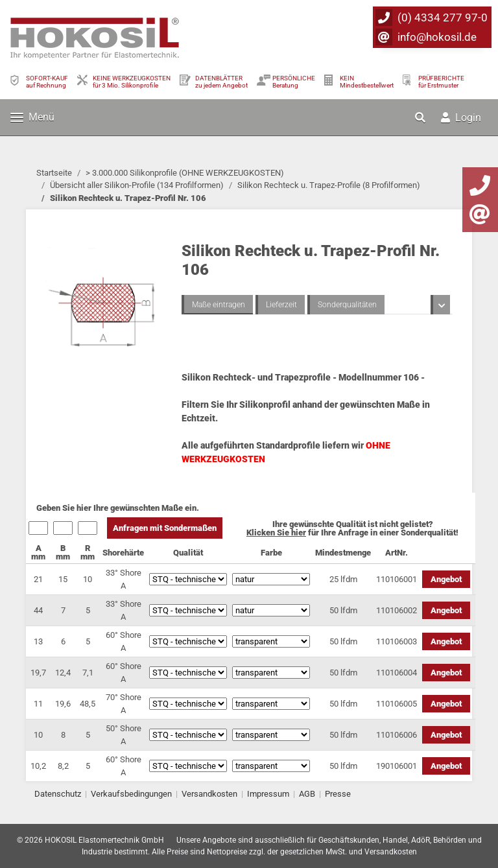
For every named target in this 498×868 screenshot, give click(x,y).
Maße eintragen (219, 305)
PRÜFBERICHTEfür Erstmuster (441, 82)
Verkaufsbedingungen (131, 794)
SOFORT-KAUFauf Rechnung (47, 82)
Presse (338, 794)
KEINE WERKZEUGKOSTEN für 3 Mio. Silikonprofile (132, 82)
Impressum (268, 794)
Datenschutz (58, 794)
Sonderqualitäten (347, 305)
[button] (421, 117)
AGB (307, 794)
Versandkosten (209, 794)
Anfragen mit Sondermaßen (165, 528)
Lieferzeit (281, 305)
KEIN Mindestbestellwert (367, 82)
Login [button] (461, 118)
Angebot (446, 579)
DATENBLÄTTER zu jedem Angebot (221, 82)
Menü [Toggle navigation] (32, 117)
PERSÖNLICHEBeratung (294, 82)
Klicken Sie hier (276, 533)
